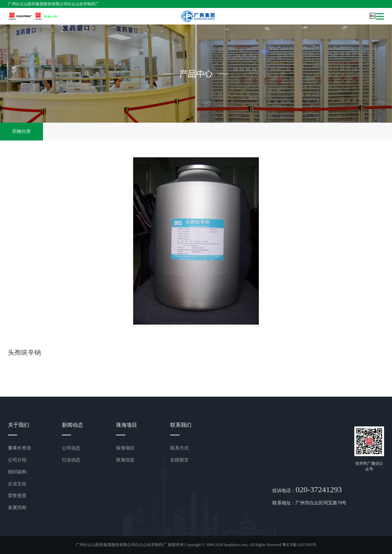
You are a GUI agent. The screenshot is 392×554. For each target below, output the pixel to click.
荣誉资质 (17, 496)
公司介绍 (17, 460)
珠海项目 (125, 448)
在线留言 (179, 460)
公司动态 (71, 448)
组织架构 (17, 472)
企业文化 (17, 484)
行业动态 (71, 460)
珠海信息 (125, 460)
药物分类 (21, 131)
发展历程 (17, 508)
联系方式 (179, 448)
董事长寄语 (20, 448)
